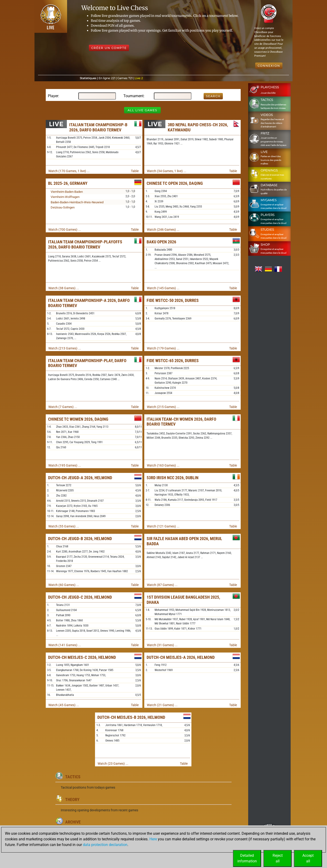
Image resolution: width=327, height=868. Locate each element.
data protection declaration (105, 845)
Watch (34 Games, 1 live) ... (167, 171)
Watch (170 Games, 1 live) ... (69, 171)
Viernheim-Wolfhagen (65, 197)
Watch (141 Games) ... (65, 645)
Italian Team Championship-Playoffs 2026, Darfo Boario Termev (85, 244)
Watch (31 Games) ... (162, 645)
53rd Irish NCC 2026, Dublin (173, 478)
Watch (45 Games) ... (64, 705)
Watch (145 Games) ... (163, 288)
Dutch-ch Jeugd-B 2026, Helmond (80, 539)
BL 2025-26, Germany (68, 183)
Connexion (269, 66)
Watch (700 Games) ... (65, 230)
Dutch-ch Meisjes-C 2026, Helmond (82, 657)
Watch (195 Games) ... (65, 465)
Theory (72, 799)
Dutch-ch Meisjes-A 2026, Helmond (181, 657)
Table (135, 171)
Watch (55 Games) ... (64, 526)
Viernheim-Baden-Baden (67, 192)
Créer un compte (109, 48)
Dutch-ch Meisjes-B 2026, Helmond (131, 717)
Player (53, 96)
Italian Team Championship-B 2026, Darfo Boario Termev (98, 127)
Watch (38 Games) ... (64, 288)
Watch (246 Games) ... (163, 230)
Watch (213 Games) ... (65, 348)
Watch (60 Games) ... (64, 585)
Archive (73, 822)
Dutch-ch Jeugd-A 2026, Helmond (80, 478)
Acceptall (308, 858)
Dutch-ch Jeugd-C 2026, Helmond (80, 597)
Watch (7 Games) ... (63, 407)
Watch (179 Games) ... (163, 348)
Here (153, 839)
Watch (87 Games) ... (162, 585)
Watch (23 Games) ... (113, 764)
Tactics (73, 777)
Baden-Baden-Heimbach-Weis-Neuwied (77, 202)
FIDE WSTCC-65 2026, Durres (173, 361)
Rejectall (278, 858)
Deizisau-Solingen (63, 207)
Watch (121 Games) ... (163, 526)
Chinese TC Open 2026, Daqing (175, 183)
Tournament (133, 96)
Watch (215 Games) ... (163, 407)
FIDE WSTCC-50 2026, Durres (173, 300)
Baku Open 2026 (161, 242)
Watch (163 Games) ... (163, 465)
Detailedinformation (247, 858)
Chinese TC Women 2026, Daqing (78, 419)
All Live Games (142, 110)
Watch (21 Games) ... (162, 705)
